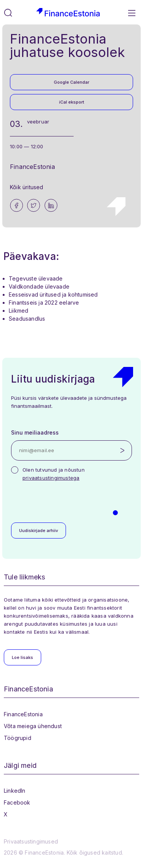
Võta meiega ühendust (33, 726)
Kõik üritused (27, 187)
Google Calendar (71, 82)
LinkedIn (15, 791)
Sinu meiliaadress (35, 432)
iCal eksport (72, 102)
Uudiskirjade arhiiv (39, 531)
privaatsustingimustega (51, 478)
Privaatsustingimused (31, 841)
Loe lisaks (22, 657)
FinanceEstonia (23, 714)
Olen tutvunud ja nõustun (54, 474)
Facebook (17, 802)
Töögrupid (18, 738)
